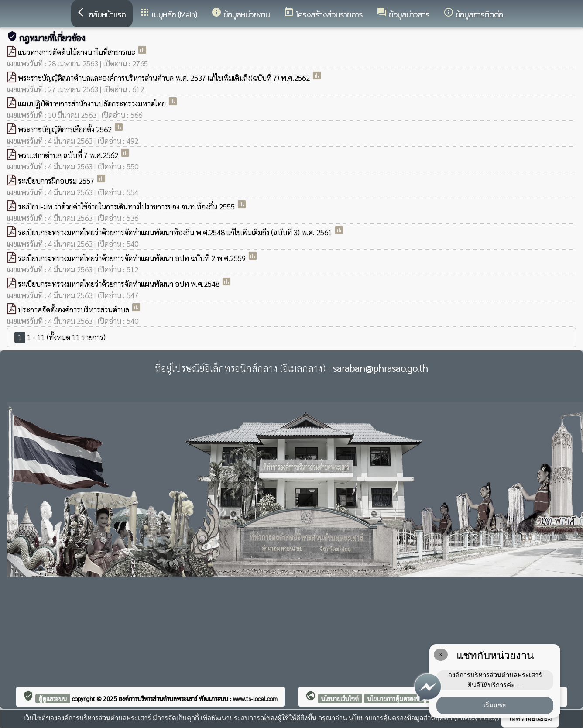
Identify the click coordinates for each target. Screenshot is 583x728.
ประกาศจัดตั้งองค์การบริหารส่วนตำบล (74, 309)
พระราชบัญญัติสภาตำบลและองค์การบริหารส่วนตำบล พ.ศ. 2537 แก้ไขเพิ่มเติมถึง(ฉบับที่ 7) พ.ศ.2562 (165, 78)
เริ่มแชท (495, 705)
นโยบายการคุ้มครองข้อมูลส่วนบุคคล (412, 698)
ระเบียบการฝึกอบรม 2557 (57, 181)
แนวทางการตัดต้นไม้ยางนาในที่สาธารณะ (77, 52)
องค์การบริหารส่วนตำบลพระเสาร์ (159, 698)
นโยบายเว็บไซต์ (340, 698)
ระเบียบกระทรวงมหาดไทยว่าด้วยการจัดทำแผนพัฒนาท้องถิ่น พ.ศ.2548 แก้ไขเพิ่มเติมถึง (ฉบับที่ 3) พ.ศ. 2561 (176, 232)
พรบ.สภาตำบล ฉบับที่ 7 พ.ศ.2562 (69, 155)
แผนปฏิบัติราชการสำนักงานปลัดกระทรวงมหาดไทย (93, 103)
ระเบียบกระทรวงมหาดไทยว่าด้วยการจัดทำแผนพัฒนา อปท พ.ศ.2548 (120, 284)
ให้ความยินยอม (530, 718)
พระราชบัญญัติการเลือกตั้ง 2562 (66, 129)
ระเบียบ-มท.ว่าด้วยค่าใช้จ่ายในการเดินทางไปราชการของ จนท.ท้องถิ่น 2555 (127, 206)
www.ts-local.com (255, 698)
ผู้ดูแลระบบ (53, 698)
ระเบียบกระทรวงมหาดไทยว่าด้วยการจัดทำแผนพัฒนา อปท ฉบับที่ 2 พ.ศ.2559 (133, 258)
